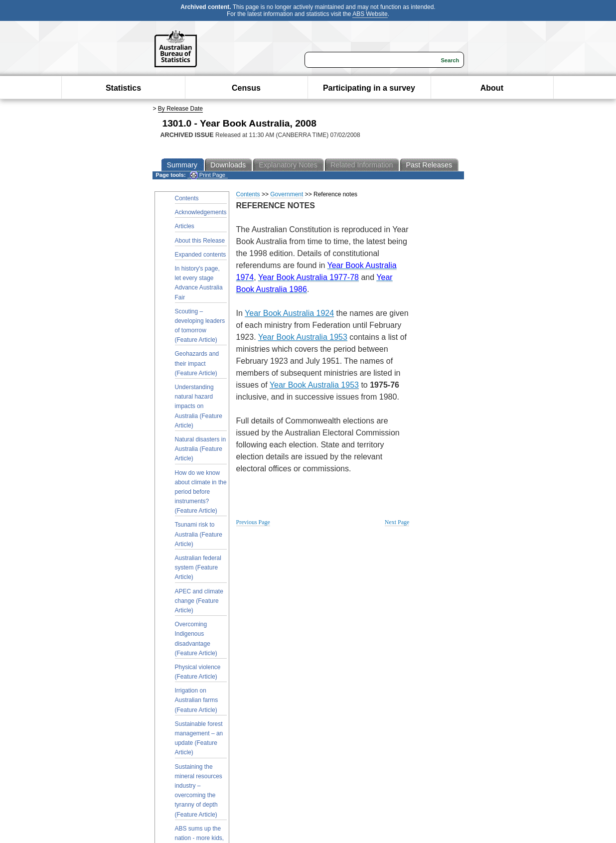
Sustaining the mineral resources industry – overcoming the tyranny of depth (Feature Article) (199, 791)
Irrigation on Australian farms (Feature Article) (197, 700)
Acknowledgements (201, 212)
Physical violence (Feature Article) (198, 672)
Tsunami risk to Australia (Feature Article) (199, 534)
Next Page (397, 522)
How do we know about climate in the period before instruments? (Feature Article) (201, 492)
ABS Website (370, 14)
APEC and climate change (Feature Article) (199, 601)
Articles (185, 226)
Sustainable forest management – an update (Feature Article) (199, 738)
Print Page (208, 175)
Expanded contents (201, 255)
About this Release (200, 241)
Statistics (123, 88)
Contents (187, 198)
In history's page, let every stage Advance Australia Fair (199, 283)
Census (246, 88)
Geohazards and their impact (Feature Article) (197, 363)
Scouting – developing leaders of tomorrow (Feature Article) (200, 326)
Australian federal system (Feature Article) (198, 567)
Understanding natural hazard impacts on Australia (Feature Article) (199, 406)
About (492, 88)
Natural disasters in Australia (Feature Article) (201, 449)
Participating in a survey (369, 88)
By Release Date (180, 109)
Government (287, 194)
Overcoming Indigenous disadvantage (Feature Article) (196, 639)
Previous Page (253, 522)
